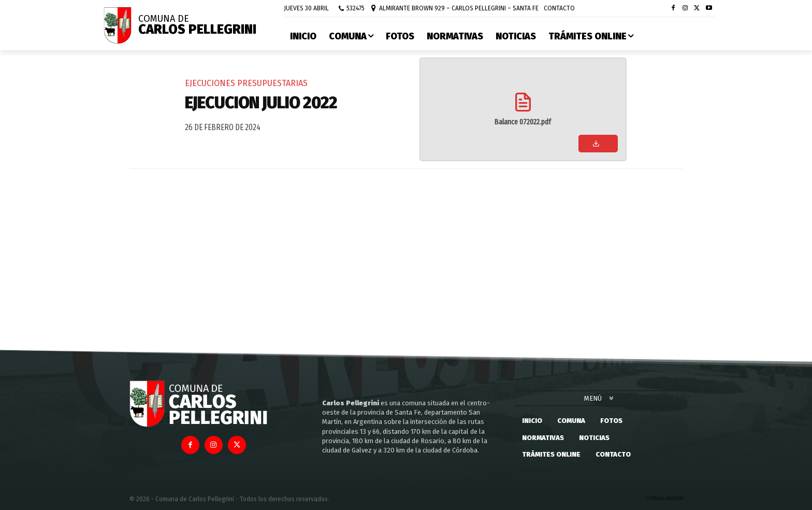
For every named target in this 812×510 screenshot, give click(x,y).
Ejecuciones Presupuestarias (246, 83)
